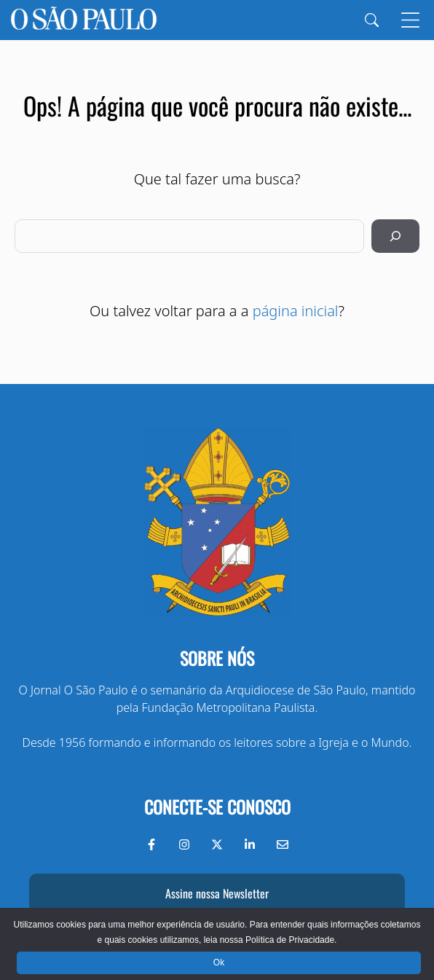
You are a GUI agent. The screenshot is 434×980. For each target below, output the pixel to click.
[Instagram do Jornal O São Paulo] (184, 844)
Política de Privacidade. (291, 940)
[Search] (372, 20)
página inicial (296, 311)
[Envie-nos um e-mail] (283, 844)
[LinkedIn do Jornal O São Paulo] (250, 844)
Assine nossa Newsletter (217, 893)
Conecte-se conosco (217, 807)
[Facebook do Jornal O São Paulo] (151, 844)
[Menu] (410, 20)
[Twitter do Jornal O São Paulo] (217, 844)
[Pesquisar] (395, 236)
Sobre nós (217, 658)
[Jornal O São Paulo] (84, 20)
